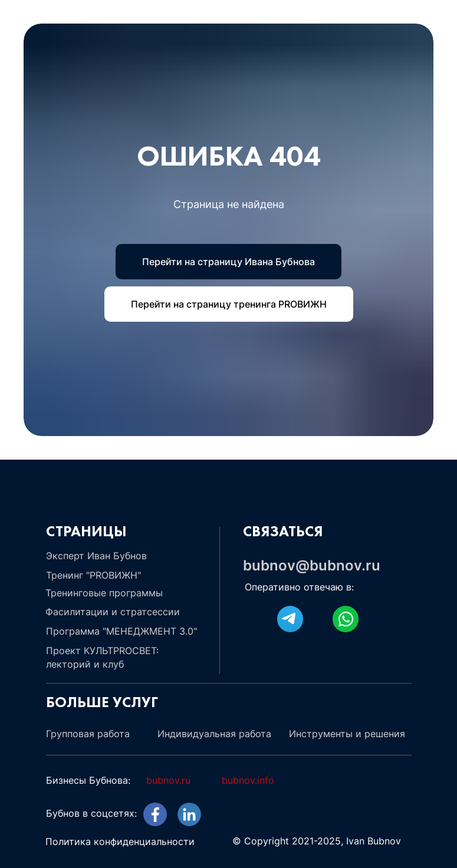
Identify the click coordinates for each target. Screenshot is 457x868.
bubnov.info (248, 780)
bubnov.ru (168, 780)
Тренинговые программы (104, 593)
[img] (189, 814)
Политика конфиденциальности (120, 841)
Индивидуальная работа (214, 734)
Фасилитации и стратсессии (113, 612)
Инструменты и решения (347, 734)
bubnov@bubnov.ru (312, 565)
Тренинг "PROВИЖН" (93, 575)
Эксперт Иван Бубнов (96, 556)
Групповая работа (88, 734)
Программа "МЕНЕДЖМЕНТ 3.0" (121, 631)
